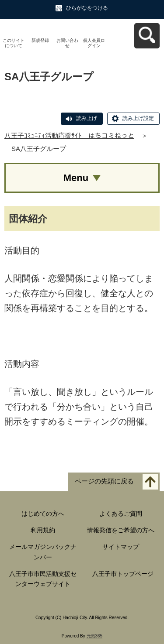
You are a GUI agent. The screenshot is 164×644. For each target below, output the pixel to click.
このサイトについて (14, 43)
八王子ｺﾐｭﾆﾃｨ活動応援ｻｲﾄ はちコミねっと (69, 135)
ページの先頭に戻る (104, 481)
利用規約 (43, 530)
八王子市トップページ (123, 574)
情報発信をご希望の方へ (121, 530)
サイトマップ (121, 547)
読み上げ (87, 118)
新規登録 (40, 40)
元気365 (95, 636)
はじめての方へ (43, 514)
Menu (76, 178)
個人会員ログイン (94, 43)
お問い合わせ (67, 43)
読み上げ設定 (138, 118)
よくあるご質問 (121, 514)
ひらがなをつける (87, 8)
